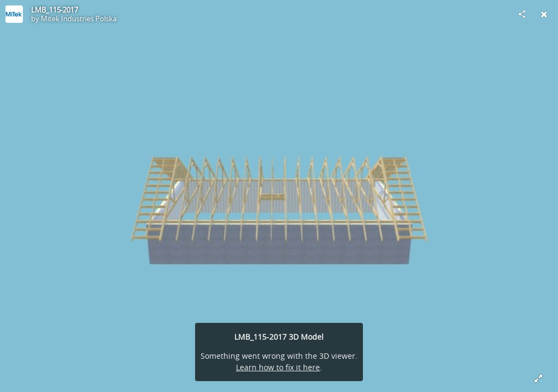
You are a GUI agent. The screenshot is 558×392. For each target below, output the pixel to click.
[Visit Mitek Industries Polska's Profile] (14, 14)
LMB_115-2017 (54, 10)
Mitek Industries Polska (79, 19)
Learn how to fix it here (278, 367)
